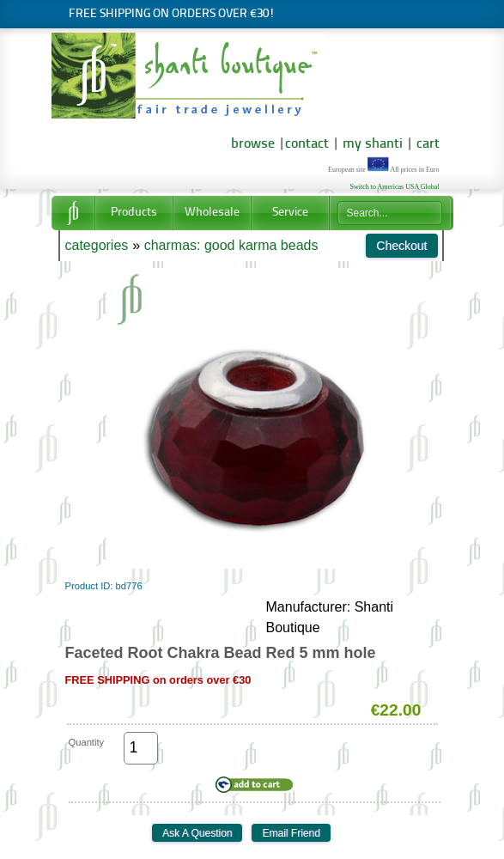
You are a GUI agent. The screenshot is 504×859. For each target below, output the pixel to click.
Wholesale (212, 213)
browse (253, 144)
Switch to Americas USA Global (395, 187)
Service (290, 213)
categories (97, 245)
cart (428, 144)
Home (73, 213)
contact (307, 144)
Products (134, 213)
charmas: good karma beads (231, 245)
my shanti (371, 144)
